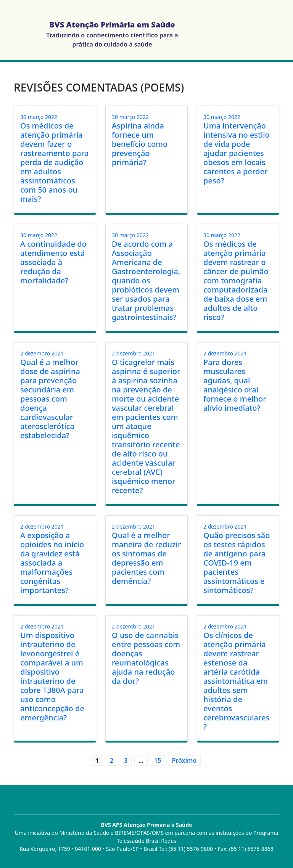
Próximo (184, 760)
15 (158, 760)
